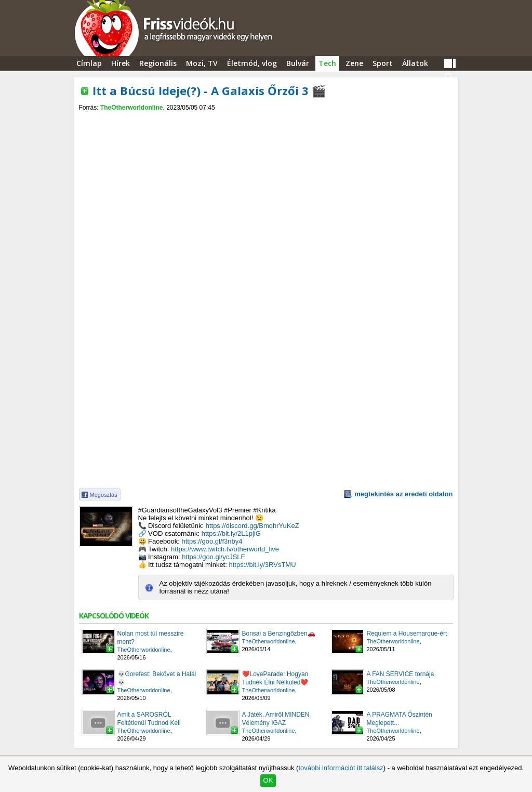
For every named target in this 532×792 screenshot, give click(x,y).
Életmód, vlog (252, 63)
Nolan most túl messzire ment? (151, 638)
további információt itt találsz (341, 768)
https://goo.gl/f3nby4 (212, 541)
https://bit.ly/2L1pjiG (231, 533)
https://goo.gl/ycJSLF (213, 557)
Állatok (415, 63)
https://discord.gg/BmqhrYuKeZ (252, 526)
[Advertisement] (266, 120)
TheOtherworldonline (132, 108)
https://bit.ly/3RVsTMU (262, 565)
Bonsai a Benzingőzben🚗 (279, 633)
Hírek (121, 63)
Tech (327, 63)
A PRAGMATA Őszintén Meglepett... (400, 719)
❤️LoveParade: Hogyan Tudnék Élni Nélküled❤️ (275, 678)
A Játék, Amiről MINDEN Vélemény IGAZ (276, 719)
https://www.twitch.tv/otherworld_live (225, 549)
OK (268, 780)
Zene (354, 63)
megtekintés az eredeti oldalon (403, 494)
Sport (383, 63)
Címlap (89, 63)
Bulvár (298, 63)
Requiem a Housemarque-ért (407, 633)
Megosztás (104, 495)
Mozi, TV (202, 63)
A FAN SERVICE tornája (401, 674)
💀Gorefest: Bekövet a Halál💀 (157, 678)
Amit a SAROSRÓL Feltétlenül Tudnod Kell (149, 719)
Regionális (158, 63)
